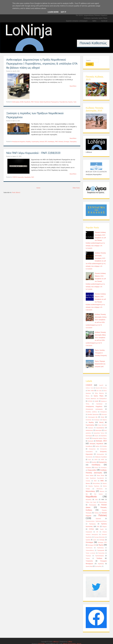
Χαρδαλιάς (101, 560)
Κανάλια (94, 459)
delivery (105, 384)
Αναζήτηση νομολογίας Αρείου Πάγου (96, 18)
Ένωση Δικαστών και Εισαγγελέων (96, 395)
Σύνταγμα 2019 (92, 542)
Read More (73, 86)
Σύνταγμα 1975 (102, 539)
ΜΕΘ (95, 477)
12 (76, 51)
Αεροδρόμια (99, 400)
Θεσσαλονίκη (89, 453)
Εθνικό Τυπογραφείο (69, 640)
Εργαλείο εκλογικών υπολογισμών (77, 21)
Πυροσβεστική (64, 102)
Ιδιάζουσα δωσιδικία (101, 453)
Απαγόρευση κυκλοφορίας (94, 406)
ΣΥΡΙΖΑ (91, 526)
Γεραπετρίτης (35, 142)
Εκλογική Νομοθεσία (96, 440)
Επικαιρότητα (92, 446)
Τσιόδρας (99, 555)
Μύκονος (102, 488)
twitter (94, 21)
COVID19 (15, 177)
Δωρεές (97, 432)
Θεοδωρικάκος (100, 451)
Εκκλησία (91, 437)
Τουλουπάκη (101, 550)
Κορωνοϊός (21, 177)
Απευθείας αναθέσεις (91, 408)
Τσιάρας (88, 555)
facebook (104, 21)
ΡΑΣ (98, 523)
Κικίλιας (96, 464)
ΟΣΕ (96, 496)
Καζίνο (88, 459)
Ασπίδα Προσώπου (93, 411)
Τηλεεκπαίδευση (90, 547)
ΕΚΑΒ (22, 102)
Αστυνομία (104, 411)
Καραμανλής (103, 459)
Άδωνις (88, 392)
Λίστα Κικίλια (90, 472)
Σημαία (102, 526)
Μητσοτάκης (90, 488)
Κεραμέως (89, 464)
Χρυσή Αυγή (89, 563)
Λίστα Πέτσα (101, 472)
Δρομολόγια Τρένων (99, 430)
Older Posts (76, 188)
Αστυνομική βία (93, 414)
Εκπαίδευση (89, 443)
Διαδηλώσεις (89, 427)
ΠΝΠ (32, 102)
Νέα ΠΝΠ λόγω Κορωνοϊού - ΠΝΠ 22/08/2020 (33, 153)
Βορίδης (29, 142)
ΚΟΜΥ (103, 456)
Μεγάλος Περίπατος (94, 483)
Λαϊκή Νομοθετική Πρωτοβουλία (95, 475)
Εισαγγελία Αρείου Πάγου (99, 435)
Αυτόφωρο (97, 416)
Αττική (103, 414)
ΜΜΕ (102, 477)
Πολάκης (97, 509)
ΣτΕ (97, 528)
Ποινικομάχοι (93, 501)
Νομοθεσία (27, 102)
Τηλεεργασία (101, 547)
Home (38, 188)
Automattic (42, 640)
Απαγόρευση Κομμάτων (19, 142)
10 (69, 51)
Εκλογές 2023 (43, 142)
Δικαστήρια (98, 427)
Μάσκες (88, 480)
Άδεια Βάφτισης (100, 390)
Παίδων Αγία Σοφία (91, 499)
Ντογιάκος (89, 496)
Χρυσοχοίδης (98, 563)
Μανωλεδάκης (96, 480)
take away (99, 387)
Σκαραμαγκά (89, 528)
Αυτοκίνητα (89, 416)
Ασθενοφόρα (16, 102)
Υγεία (75, 102)
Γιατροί (100, 422)
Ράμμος (105, 523)
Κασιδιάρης (51, 142)
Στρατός (70, 102)
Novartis (98, 384)
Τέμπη (101, 541)
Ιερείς (90, 456)
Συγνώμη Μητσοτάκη (99, 534)
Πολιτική (37, 102)
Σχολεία (88, 536)
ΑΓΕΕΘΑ (90, 398)
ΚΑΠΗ (96, 456)
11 (72, 51)
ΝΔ (87, 490)
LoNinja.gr (56, 638)
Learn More (53, 12)
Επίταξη (104, 443)
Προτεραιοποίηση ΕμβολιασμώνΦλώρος (96, 518)
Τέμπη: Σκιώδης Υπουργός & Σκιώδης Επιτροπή (101, 349)
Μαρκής (105, 480)
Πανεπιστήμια (103, 499)
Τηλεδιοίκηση (100, 544)
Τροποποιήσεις (99, 552)
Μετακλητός (100, 485)
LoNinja (70, 638)
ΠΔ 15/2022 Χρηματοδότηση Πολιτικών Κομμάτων (92, 15)
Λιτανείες (88, 477)
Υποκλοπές (89, 557)
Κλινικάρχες (104, 464)
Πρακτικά (98, 515)
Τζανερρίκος (73, 142)
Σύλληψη (102, 536)
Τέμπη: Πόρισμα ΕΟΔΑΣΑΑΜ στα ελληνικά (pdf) (100, 360)
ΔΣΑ (106, 422)
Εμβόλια (97, 443)
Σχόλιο (95, 536)
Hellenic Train (89, 384)
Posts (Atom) (16, 192)
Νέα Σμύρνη (98, 491)
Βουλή (101, 419)
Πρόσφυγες (93, 520)
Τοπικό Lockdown (90, 550)
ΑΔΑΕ (97, 398)
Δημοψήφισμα (100, 424)
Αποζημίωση (104, 408)
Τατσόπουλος (89, 544)
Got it (63, 12)
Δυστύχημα (89, 432)
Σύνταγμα (66, 142)
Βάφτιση (105, 416)
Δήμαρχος (91, 424)
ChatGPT (101, 382)
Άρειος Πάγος (99, 392)
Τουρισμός (88, 552)
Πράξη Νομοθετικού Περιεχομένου (49, 102)
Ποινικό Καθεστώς (93, 43)
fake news (91, 387)
